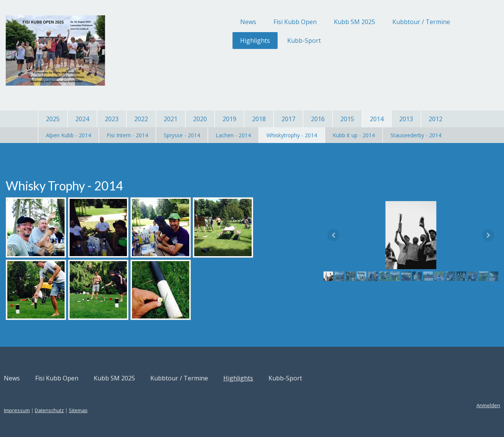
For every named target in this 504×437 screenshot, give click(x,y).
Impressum (55, 410)
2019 (229, 119)
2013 (406, 119)
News (210, 22)
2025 (53, 119)
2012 (436, 119)
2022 (141, 119)
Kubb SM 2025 (317, 22)
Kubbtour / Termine (383, 22)
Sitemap (116, 410)
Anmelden (450, 405)
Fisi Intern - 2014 (127, 135)
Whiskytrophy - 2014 (292, 135)
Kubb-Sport (266, 41)
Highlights (217, 41)
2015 (347, 119)
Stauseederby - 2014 (416, 135)
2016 (318, 119)
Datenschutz (87, 410)
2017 (288, 119)
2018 (259, 119)
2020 (200, 119)
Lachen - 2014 (233, 135)
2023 (112, 119)
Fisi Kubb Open (257, 22)
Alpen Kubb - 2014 (68, 135)
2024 (82, 119)
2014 (377, 119)
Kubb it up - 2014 (354, 135)
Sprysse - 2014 (182, 135)
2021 (171, 119)
